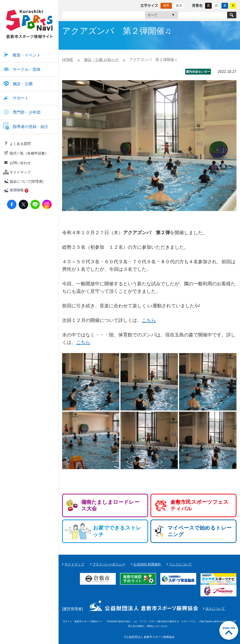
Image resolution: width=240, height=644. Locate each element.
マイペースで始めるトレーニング (200, 531)
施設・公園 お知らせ (101, 60)
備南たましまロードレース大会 (110, 505)
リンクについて (180, 564)
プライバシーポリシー (109, 564)
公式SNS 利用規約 (147, 564)
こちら (149, 320)
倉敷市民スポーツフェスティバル (199, 505)
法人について (215, 609)
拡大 (179, 6)
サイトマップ (74, 564)
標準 (166, 6)
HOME (68, 60)
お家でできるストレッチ (117, 531)
